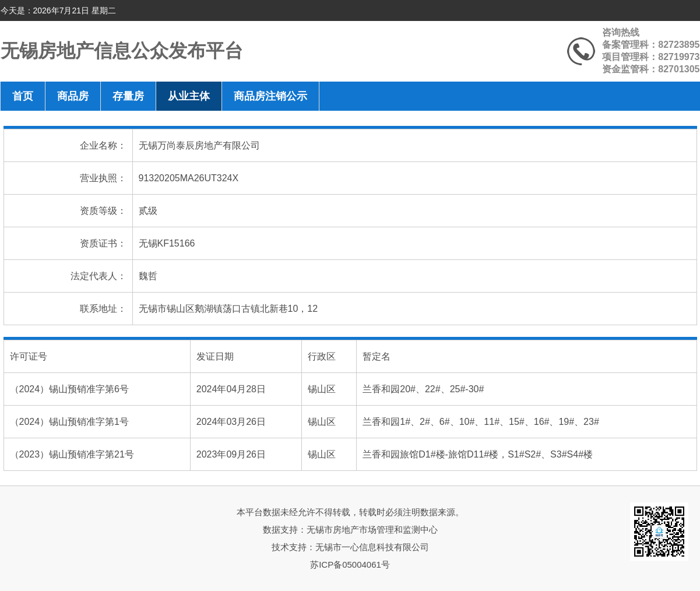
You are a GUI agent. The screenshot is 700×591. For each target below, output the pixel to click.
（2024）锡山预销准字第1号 (70, 422)
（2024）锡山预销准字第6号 (70, 389)
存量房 (128, 96)
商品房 (73, 96)
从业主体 (189, 96)
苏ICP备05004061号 (350, 564)
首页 (23, 96)
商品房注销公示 (270, 96)
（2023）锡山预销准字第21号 (72, 454)
